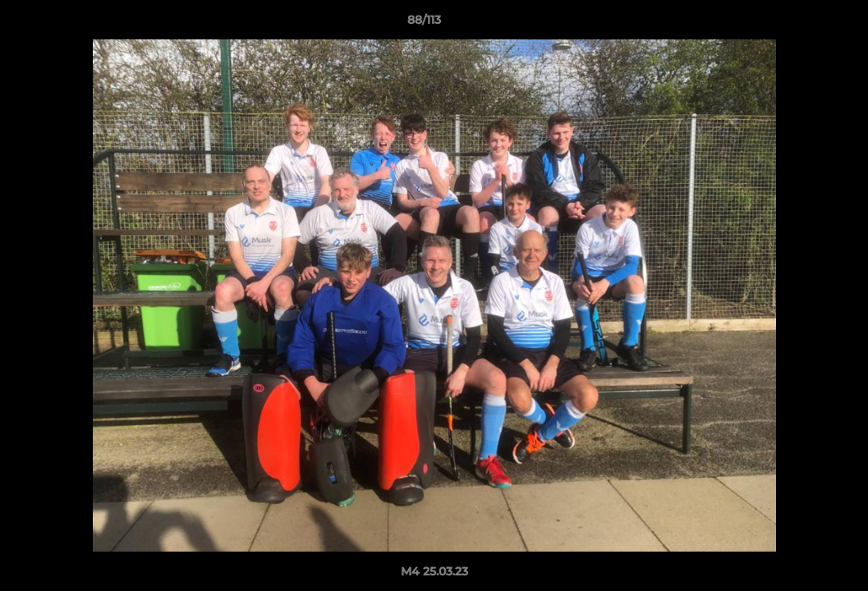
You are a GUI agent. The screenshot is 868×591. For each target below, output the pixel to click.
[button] (799, 24)
